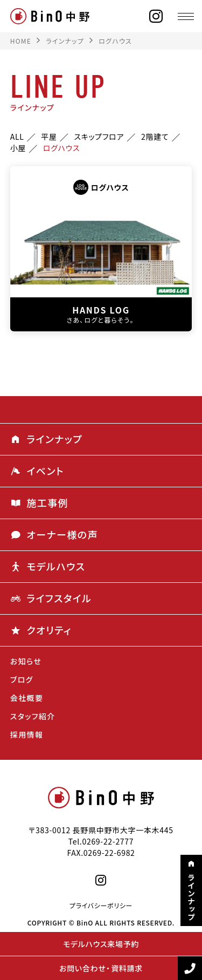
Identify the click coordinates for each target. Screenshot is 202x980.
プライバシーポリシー (101, 906)
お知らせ (26, 661)
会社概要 (27, 698)
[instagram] (156, 16)
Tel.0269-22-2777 (101, 841)
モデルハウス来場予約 (101, 944)
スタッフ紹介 (33, 716)
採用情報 (27, 734)
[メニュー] (186, 16)
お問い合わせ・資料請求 (101, 968)
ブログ (22, 679)
